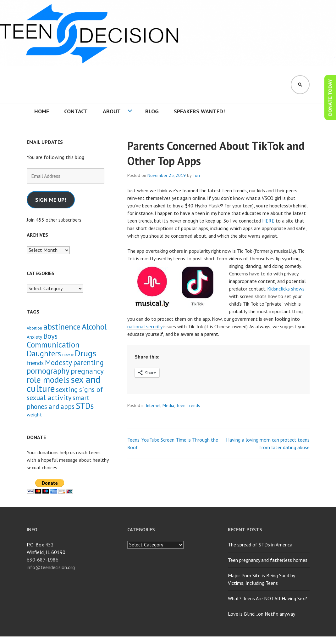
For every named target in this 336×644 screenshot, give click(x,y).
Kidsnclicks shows (286, 289)
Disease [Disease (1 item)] (68, 355)
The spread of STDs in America (260, 545)
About (112, 111)
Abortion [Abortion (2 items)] (34, 328)
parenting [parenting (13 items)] (88, 362)
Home (42, 111)
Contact (76, 111)
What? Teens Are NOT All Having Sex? (267, 598)
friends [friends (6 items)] (35, 363)
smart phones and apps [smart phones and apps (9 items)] (58, 402)
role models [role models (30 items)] (48, 380)
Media (168, 405)
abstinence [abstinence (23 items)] (62, 327)
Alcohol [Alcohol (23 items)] (94, 327)
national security (145, 326)
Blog (152, 111)
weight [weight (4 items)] (34, 415)
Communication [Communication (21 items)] (53, 345)
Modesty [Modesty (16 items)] (58, 362)
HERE (268, 221)
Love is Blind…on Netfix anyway (262, 614)
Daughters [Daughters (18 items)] (44, 353)
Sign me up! (51, 200)
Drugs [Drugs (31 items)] (85, 353)
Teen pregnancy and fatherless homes (268, 560)
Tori (196, 175)
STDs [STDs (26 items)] (85, 406)
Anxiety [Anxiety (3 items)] (34, 337)
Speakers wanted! (199, 111)
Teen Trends (188, 405)
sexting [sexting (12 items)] (67, 389)
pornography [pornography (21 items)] (48, 371)
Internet (153, 405)
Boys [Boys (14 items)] (50, 336)
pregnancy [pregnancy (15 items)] (87, 371)
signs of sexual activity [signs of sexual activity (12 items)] (65, 393)
